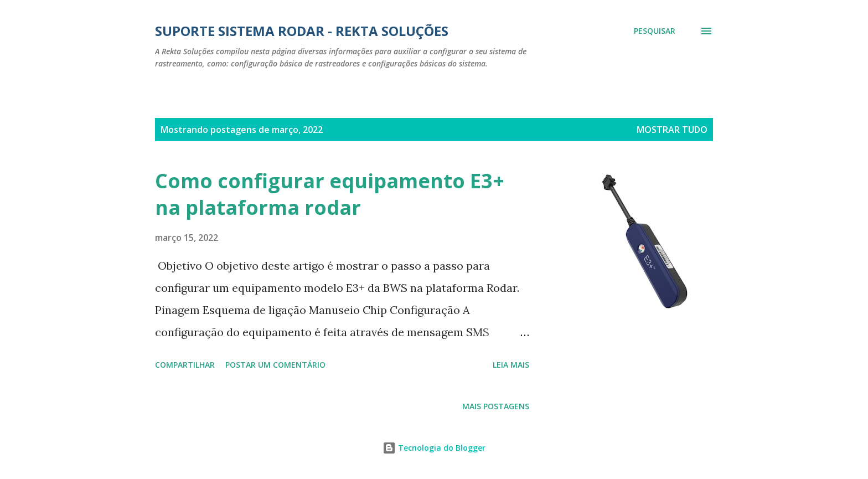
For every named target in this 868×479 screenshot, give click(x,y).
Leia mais (511, 365)
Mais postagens (496, 406)
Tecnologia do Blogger (434, 448)
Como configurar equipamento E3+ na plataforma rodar (330, 194)
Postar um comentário (275, 365)
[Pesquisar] (655, 31)
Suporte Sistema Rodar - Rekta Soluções (302, 31)
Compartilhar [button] (185, 365)
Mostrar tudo (672, 130)
